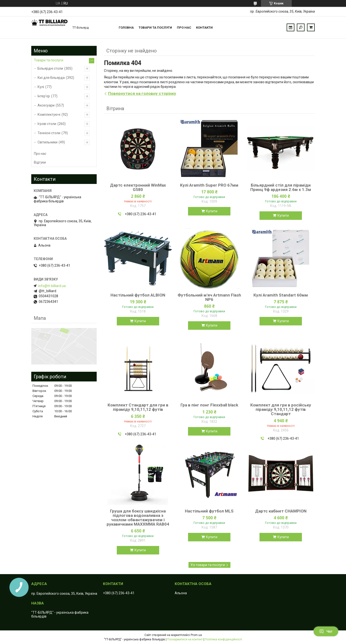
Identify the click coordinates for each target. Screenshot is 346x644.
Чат (326, 631)
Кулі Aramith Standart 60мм (281, 295)
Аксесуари (46, 105)
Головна (126, 28)
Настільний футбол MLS (209, 511)
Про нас (184, 28)
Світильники (47, 142)
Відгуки (40, 162)
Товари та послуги (155, 28)
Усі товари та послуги (208, 565)
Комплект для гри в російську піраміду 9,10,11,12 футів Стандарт (281, 409)
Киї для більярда (51, 78)
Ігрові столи (47, 124)
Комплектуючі (49, 115)
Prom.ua (196, 635)
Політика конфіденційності (224, 639)
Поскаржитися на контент (185, 639)
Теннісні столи (49, 133)
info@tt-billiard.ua (52, 286)
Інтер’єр (44, 96)
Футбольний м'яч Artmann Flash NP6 (209, 297)
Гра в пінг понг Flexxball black (209, 405)
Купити (212, 211)
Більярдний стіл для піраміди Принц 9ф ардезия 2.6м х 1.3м (281, 187)
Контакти (204, 28)
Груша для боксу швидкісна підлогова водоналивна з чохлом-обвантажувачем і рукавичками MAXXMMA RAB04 (138, 518)
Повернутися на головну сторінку (142, 93)
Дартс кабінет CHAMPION (281, 511)
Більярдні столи (50, 68)
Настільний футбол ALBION (138, 295)
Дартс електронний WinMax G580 (138, 187)
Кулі (41, 87)
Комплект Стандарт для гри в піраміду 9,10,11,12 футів (138, 407)
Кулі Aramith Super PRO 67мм (209, 185)
